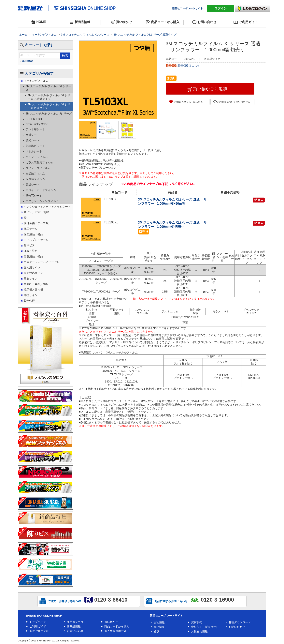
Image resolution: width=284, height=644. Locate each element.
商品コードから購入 (163, 22)
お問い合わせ (204, 22)
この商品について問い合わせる (234, 102)
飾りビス (29, 245)
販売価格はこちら (189, 66)
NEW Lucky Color (36, 124)
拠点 (156, 631)
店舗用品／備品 (33, 256)
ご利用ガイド (246, 22)
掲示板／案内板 (33, 290)
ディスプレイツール (36, 240)
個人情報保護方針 (115, 631)
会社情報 (159, 622)
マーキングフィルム (44, 35)
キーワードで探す (37, 45)
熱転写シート (34, 196)
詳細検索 (27, 61)
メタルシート (34, 151)
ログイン (220, 8)
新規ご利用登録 (39, 631)
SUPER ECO (34, 119)
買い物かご (121, 22)
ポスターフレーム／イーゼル (42, 262)
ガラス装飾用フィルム (39, 162)
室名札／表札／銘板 (36, 284)
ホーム (23, 35)
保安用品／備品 (33, 234)
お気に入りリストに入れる (189, 102)
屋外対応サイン (33, 273)
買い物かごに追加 (210, 89)
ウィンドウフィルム (38, 168)
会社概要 (159, 627)
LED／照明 (30, 251)
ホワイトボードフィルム (41, 190)
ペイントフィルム (37, 157)
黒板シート (33, 185)
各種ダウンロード (240, 622)
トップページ (38, 622)
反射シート (33, 135)
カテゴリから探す (37, 73)
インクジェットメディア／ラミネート (47, 207)
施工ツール (31, 229)
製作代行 (29, 301)
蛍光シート (33, 140)
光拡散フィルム (35, 173)
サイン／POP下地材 (36, 212)
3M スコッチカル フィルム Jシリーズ (49, 113)
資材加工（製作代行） (205, 627)
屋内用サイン (32, 267)
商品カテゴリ (75, 622)
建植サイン (31, 295)
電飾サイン (31, 278)
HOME (39, 22)
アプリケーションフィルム (42, 201)
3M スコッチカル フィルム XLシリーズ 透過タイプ (145, 35)
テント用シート (35, 129)
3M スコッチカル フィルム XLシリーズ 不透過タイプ (49, 97)
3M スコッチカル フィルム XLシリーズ (85, 35)
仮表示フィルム (35, 179)
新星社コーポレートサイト (188, 8)
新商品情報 (80, 22)
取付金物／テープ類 (36, 223)
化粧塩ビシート (35, 146)
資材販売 (197, 622)
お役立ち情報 (199, 631)
